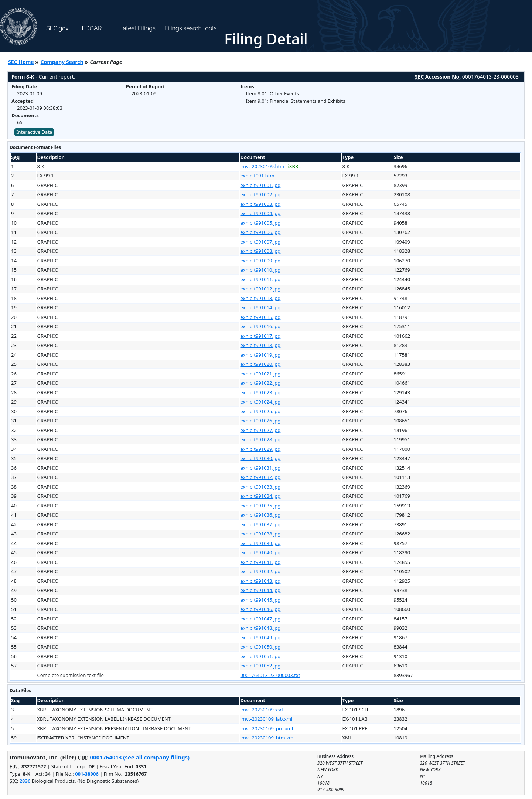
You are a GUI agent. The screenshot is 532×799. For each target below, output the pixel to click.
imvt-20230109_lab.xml (267, 719)
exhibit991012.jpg (261, 289)
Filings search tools (191, 28)
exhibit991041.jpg (261, 562)
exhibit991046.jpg (261, 609)
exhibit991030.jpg (261, 458)
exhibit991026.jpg (261, 421)
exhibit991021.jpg (261, 374)
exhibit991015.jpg (261, 317)
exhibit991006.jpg (261, 232)
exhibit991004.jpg (261, 213)
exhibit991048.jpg (261, 628)
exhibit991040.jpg (261, 552)
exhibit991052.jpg (261, 666)
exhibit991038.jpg (261, 534)
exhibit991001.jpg (261, 185)
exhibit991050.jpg (261, 647)
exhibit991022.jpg (261, 383)
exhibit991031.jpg (261, 468)
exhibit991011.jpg (261, 279)
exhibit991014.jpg (261, 307)
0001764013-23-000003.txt (270, 675)
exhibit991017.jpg (261, 336)
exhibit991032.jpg (261, 477)
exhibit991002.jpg (261, 194)
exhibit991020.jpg (261, 364)
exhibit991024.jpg (261, 402)
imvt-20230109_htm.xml (268, 738)
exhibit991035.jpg (261, 506)
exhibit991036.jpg (261, 515)
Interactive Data (34, 132)
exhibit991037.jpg (261, 524)
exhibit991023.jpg (261, 392)
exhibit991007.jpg (261, 242)
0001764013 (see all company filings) (140, 757)
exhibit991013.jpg (261, 298)
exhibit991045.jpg (261, 600)
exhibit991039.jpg (261, 543)
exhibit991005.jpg (261, 223)
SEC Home (21, 62)
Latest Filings (137, 28)
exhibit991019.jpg (261, 355)
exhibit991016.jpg (261, 326)
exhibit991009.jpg (261, 261)
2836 (25, 781)
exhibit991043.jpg (261, 581)
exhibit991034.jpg (261, 496)
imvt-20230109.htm (262, 166)
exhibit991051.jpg (261, 656)
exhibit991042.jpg (261, 571)
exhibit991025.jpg (261, 411)
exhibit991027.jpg (261, 430)
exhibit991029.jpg (261, 449)
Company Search (62, 62)
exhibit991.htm (258, 176)
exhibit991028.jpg (261, 439)
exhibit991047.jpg (261, 619)
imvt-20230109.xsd (262, 710)
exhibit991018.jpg (261, 345)
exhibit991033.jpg (261, 487)
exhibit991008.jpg (261, 251)
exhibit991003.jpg (261, 204)
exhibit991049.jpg (261, 637)
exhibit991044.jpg (261, 590)
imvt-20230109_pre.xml (267, 728)
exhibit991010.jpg (261, 270)
